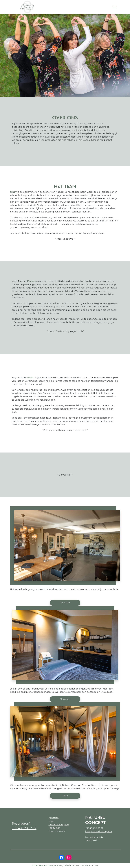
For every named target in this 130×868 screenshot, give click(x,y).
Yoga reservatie (57, 831)
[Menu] (115, 7)
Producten (55, 828)
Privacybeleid (63, 865)
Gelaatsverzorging (59, 825)
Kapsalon (54, 818)
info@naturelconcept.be (99, 831)
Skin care (65, 699)
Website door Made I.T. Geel (85, 865)
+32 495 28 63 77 (24, 828)
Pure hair (65, 603)
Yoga (65, 796)
